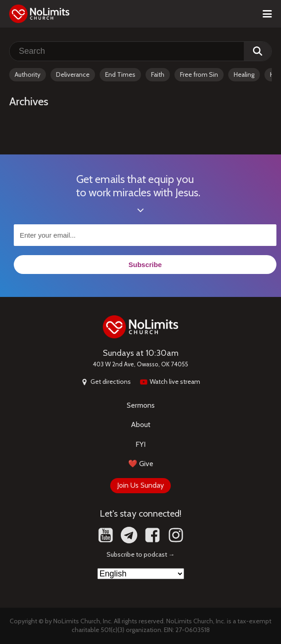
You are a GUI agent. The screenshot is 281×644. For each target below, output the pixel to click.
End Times (120, 74)
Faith (158, 74)
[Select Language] (141, 574)
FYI (140, 444)
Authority (28, 74)
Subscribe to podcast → (141, 554)
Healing (244, 74)
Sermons (141, 405)
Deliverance (73, 74)
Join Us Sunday (140, 485)
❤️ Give (141, 464)
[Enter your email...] (145, 235)
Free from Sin (199, 74)
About (141, 425)
